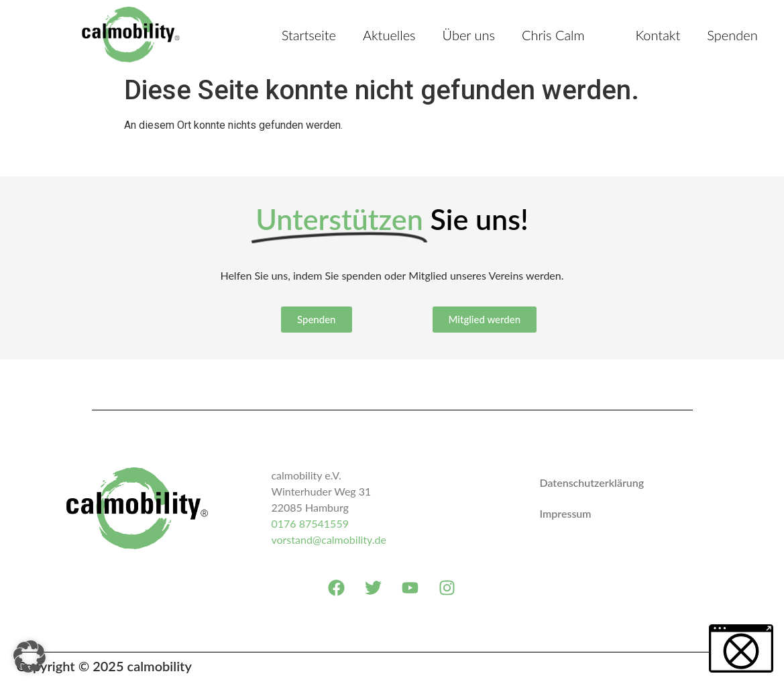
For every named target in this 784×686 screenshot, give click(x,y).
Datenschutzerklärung (592, 482)
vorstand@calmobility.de (328, 539)
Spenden (732, 35)
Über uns (469, 35)
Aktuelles (389, 35)
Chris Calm (553, 35)
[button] (30, 656)
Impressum (565, 513)
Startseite (309, 35)
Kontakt (658, 35)
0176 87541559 (310, 523)
